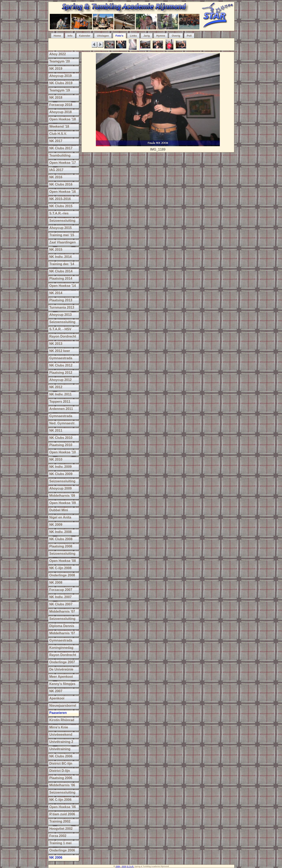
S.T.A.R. (130, 866)
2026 (124, 866)
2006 (118, 866)
